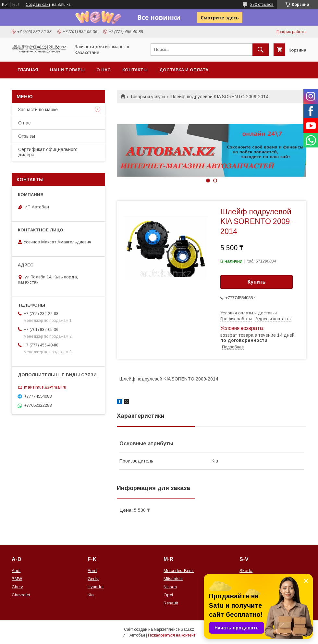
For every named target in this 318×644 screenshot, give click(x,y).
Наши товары (67, 70)
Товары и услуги (147, 97)
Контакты (135, 70)
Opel (168, 595)
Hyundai (96, 587)
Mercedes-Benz (179, 571)
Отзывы (27, 136)
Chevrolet (21, 595)
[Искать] (261, 50)
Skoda (246, 571)
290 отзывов (262, 5)
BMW (17, 579)
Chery (17, 587)
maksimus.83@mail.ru (45, 387)
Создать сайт (38, 5)
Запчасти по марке (38, 110)
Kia (91, 595)
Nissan (170, 587)
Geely (93, 579)
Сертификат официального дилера (48, 152)
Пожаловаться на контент (172, 635)
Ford (92, 571)
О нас (104, 70)
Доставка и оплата (184, 70)
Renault (171, 603)
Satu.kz (187, 629)
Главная (28, 70)
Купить (257, 282)
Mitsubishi (173, 579)
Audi (16, 571)
